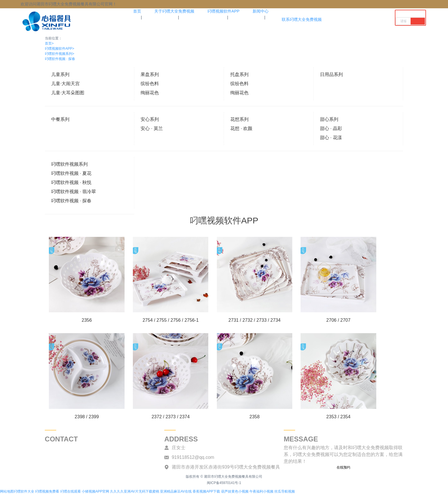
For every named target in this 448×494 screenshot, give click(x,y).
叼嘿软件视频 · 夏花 (71, 173)
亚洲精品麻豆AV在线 (176, 491)
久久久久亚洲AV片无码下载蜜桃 (134, 491)
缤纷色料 (150, 84)
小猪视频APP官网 (95, 491)
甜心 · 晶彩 (331, 128)
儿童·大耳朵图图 (68, 93)
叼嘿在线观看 (71, 491)
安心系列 (150, 119)
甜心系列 (329, 119)
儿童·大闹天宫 (65, 84)
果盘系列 (150, 74)
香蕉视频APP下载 (206, 491)
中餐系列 (60, 119)
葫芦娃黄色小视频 (235, 491)
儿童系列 (60, 74)
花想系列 (239, 119)
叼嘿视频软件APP (60, 49)
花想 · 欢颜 (241, 128)
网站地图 (7, 491)
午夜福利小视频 (261, 491)
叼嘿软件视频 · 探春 (60, 59)
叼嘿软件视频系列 (60, 54)
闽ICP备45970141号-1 (224, 483)
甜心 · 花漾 (331, 138)
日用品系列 (331, 74)
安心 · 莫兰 (152, 128)
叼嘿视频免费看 (47, 491)
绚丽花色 (150, 93)
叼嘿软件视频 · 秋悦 (71, 182)
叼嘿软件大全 (24, 491)
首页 (49, 43)
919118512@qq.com (193, 457)
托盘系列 (239, 74)
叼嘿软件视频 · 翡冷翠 (74, 192)
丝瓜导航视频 (285, 491)
